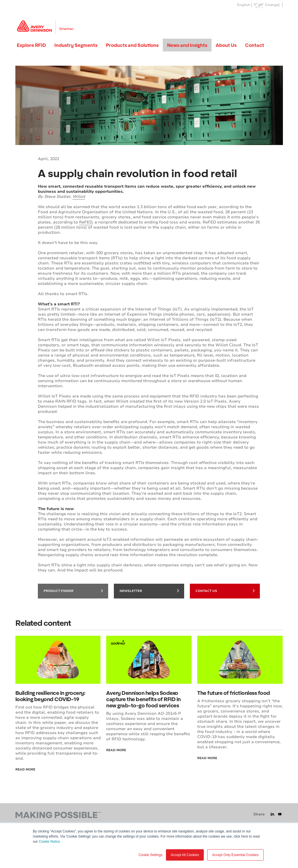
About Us (226, 45)
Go (278, 18)
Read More (25, 769)
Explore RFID (31, 45)
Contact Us (225, 591)
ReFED (86, 222)
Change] (272, 5)
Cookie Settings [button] (151, 855)
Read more (207, 758)
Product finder (73, 591)
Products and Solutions (132, 45)
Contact (255, 45)
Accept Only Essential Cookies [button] (235, 855)
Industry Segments (76, 45)
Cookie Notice (49, 842)
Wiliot (79, 197)
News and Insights (187, 45)
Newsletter (149, 591)
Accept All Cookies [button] (185, 855)
